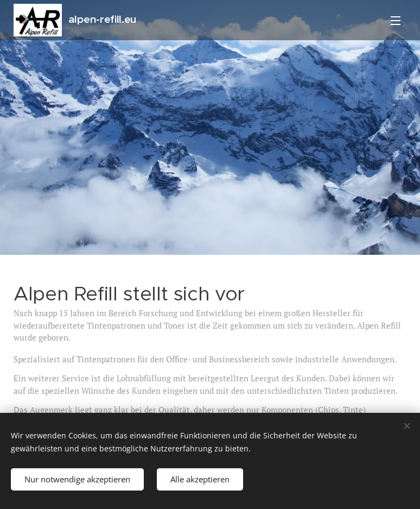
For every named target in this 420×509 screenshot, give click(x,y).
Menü (396, 21)
